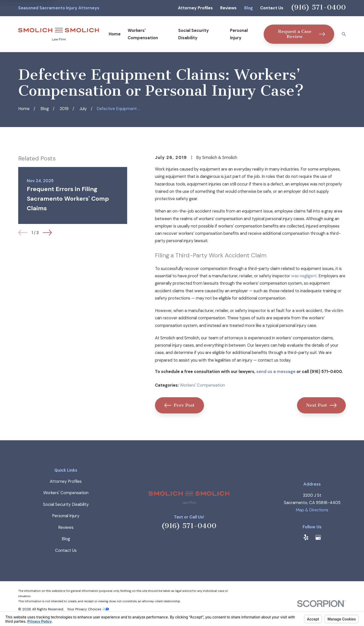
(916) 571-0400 (318, 7)
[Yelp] (306, 537)
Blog (248, 8)
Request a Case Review (302, 34)
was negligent (304, 276)
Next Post (321, 405)
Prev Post (179, 405)
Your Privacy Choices (88, 609)
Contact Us (272, 8)
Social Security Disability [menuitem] (194, 34)
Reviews (228, 8)
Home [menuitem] (115, 34)
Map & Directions (312, 510)
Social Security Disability (66, 504)
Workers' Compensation (202, 385)
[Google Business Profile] (318, 537)
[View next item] (47, 233)
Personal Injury (66, 516)
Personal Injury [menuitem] (239, 34)
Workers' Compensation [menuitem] (143, 34)
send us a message (276, 372)
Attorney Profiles (195, 8)
